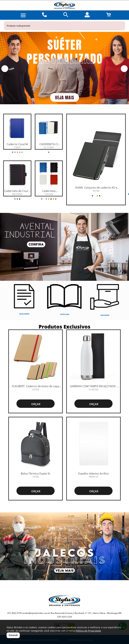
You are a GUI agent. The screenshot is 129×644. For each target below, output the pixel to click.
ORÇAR (35, 404)
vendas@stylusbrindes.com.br (36, 613)
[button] (5, 69)
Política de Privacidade (88, 631)
